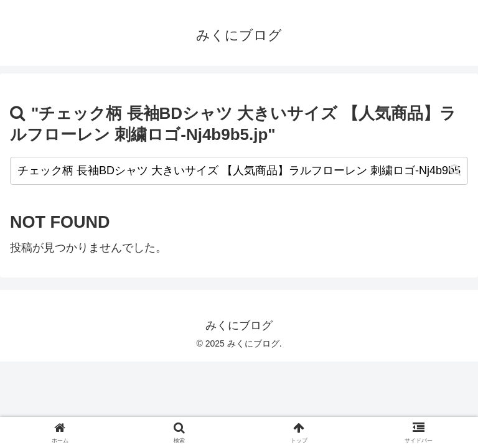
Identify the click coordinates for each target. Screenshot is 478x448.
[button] (455, 170)
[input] (239, 171)
